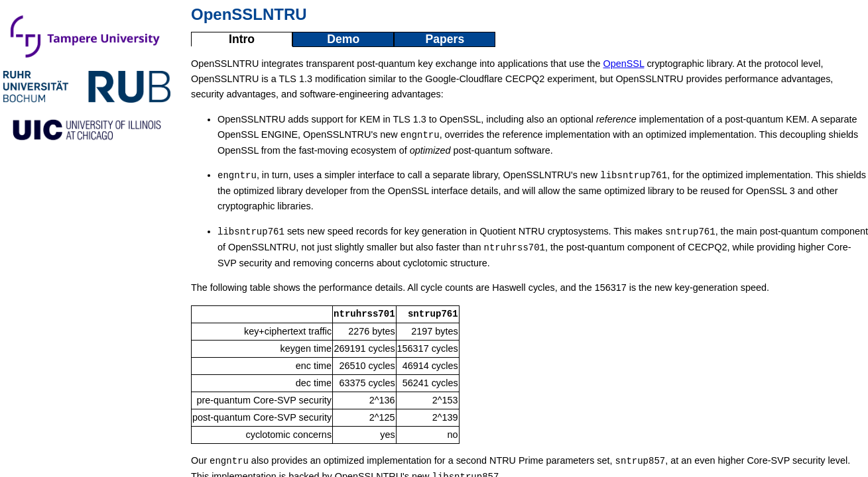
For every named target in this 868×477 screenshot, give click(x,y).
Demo (343, 39)
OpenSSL (624, 64)
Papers (445, 39)
